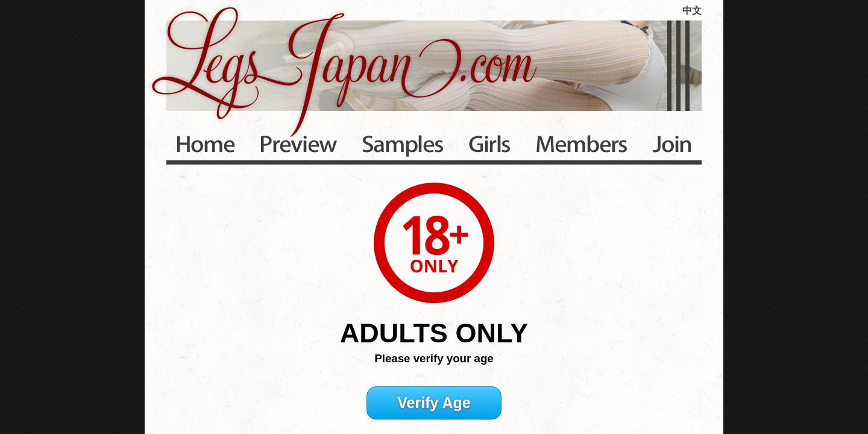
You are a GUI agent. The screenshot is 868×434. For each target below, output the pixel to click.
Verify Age (434, 403)
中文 (692, 11)
